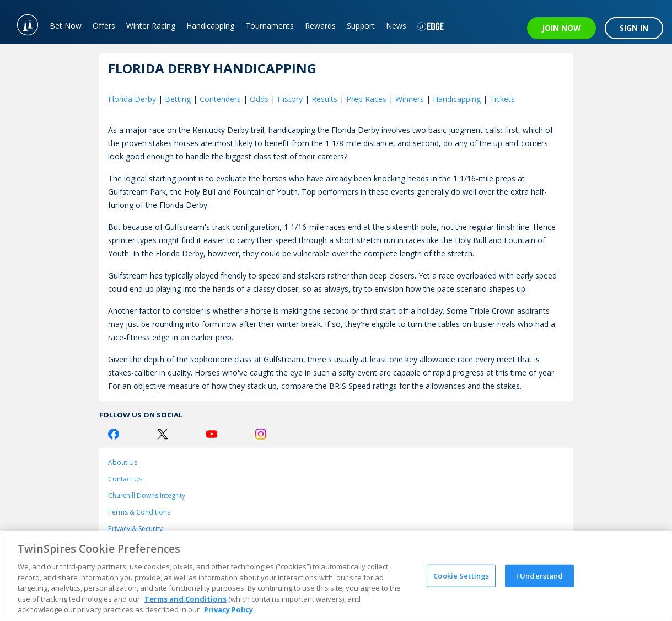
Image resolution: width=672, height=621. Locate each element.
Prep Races (366, 99)
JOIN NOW (561, 28)
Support (361, 26)
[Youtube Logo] (212, 434)
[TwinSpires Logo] (22, 22)
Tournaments (270, 26)
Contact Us (125, 479)
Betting (178, 99)
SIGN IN (634, 28)
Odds (259, 99)
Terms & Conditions (139, 512)
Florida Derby (132, 99)
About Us (123, 462)
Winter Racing (151, 26)
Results (324, 99)
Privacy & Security (135, 529)
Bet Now (66, 26)
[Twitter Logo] (163, 434)
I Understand (540, 575)
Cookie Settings (461, 575)
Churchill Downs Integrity (147, 496)
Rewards (320, 26)
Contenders (220, 99)
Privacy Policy (229, 609)
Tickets (502, 99)
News (396, 26)
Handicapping (210, 26)
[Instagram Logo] (261, 434)
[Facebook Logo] (114, 434)
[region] (336, 576)
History (290, 99)
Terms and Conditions (186, 599)
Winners (410, 99)
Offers (104, 26)
